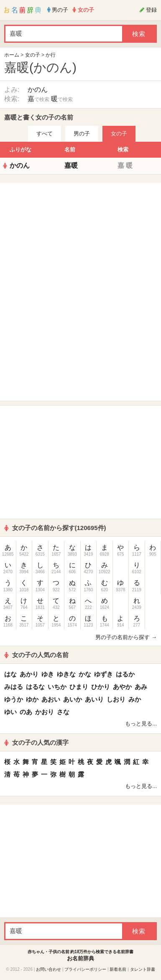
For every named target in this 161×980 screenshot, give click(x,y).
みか (135, 699)
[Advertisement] (81, 239)
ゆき (48, 674)
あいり (94, 699)
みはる (14, 687)
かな (85, 674)
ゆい (10, 712)
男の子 (82, 134)
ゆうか (14, 699)
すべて (45, 134)
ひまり (79, 687)
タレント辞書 (143, 969)
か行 (51, 55)
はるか (125, 674)
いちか (57, 687)
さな (63, 712)
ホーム (12, 55)
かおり (45, 712)
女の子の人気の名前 (36, 655)
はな (10, 674)
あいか (73, 699)
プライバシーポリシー (85, 969)
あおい (51, 699)
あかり (29, 674)
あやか (122, 687)
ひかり (101, 687)
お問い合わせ (49, 969)
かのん (38, 90)
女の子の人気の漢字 (36, 742)
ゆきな (66, 674)
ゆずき (103, 674)
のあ (26, 712)
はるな (35, 687)
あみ (141, 687)
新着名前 (118, 969)
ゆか (32, 699)
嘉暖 (71, 165)
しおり (116, 699)
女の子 (33, 55)
